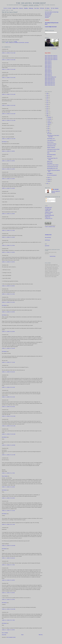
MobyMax (26, 8)
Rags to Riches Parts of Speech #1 (51, 56)
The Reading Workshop (31, 3)
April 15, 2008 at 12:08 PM (9, 445)
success (27, 43)
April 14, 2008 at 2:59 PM (8, 252)
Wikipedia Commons (49, 212)
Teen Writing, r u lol (51, 139)
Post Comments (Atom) (11, 637)
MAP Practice (47, 240)
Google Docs (15, 8)
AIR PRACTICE (48, 235)
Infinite (42, 8)
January (49, 181)
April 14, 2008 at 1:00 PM (8, 151)
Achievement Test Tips (51, 146)
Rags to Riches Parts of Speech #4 (51, 60)
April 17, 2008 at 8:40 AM (8, 558)
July (48, 127)
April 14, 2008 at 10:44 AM (9, 60)
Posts (47, 199)
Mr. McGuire (4, 142)
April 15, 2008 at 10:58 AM (9, 434)
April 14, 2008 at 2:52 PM (8, 237)
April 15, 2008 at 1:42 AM (8, 349)
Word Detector (48, 16)
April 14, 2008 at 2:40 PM (8, 161)
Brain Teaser (49, 157)
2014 (47, 105)
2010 (47, 112)
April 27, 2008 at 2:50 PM (8, 630)
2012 (47, 108)
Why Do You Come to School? (10, 12)
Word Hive (47, 18)
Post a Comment (5, 633)
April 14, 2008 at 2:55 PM (8, 246)
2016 (47, 101)
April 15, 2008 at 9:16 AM (8, 388)
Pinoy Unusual (5, 476)
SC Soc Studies (55, 8)
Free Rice (37, 8)
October (49, 121)
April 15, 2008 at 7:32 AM (8, 363)
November (49, 119)
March (49, 178)
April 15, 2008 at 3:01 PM (8, 498)
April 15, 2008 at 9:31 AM (8, 397)
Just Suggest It (50, 174)
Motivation (22, 43)
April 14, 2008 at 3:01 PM (8, 294)
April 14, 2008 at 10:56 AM (9, 95)
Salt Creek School (48, 14)
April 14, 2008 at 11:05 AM (9, 121)
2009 (47, 114)
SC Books (47, 8)
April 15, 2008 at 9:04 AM (8, 372)
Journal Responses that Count (53, 167)
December (49, 117)
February (49, 180)
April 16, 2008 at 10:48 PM (9, 546)
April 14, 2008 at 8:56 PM (8, 332)
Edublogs (31, 8)
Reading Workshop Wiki (49, 216)
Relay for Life (50, 162)
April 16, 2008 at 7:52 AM (8, 511)
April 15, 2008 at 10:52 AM (9, 426)
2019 (47, 95)
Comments (48, 201)
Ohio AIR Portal (48, 238)
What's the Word (48, 15)
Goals (7, 43)
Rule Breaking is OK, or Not (52, 169)
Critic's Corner (8, 8)
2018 (47, 97)
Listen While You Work (51, 151)
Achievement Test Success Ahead (53, 149)
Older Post (41, 635)
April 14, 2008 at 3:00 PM (8, 262)
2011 (47, 110)
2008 (47, 116)
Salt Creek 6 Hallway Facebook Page (52, 12)
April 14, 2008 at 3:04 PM (8, 312)
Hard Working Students (51, 155)
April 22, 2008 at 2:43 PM (8, 600)
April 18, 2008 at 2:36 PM (8, 580)
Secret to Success (50, 142)
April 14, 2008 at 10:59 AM (9, 106)
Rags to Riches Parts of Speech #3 (51, 58)
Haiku (48, 153)
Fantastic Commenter (51, 148)
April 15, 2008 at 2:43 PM (8, 487)
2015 (47, 103)
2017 (47, 99)
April (48, 132)
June (48, 129)
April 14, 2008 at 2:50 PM (8, 214)
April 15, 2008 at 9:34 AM (8, 407)
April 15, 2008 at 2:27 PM (8, 473)
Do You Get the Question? (52, 175)
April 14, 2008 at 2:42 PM (8, 169)
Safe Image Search (48, 208)
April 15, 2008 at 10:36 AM (9, 416)
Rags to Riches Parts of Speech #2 (51, 57)
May (48, 130)
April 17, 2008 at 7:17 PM (8, 565)
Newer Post (4, 635)
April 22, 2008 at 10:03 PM (9, 609)
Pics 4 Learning (48, 214)
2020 (47, 94)
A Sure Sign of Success (51, 141)
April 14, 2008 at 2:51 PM (8, 231)
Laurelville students (14, 43)
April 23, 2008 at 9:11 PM (8, 620)
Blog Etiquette (50, 163)
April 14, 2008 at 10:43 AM (9, 53)
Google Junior (47, 211)
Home (22, 635)
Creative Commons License (50, 227)
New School (49, 134)
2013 (47, 107)
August (49, 125)
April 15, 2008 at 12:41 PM (9, 455)
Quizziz (21, 8)
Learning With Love (49, 219)
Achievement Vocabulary (52, 144)
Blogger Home (48, 217)
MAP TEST (47, 246)
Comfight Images (48, 209)
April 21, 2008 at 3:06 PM (8, 593)
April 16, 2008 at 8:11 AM (8, 525)
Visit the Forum (53, 256)
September (49, 123)
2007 (47, 184)
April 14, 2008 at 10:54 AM (9, 78)
